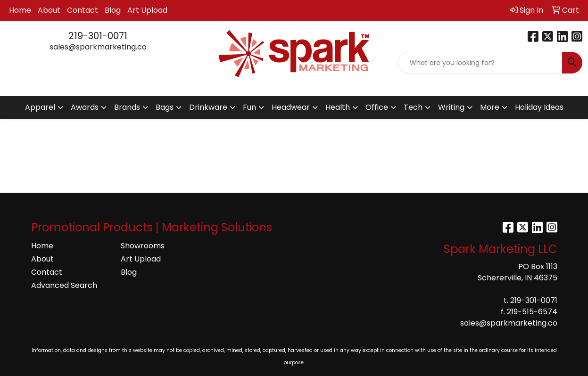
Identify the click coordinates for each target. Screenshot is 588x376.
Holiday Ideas (539, 107)
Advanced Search (64, 285)
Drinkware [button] (208, 107)
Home (20, 10)
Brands (127, 107)
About (49, 10)
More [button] (490, 107)
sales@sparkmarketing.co (98, 47)
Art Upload (147, 10)
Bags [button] (165, 107)
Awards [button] (85, 107)
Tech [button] (413, 107)
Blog (113, 10)
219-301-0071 (98, 36)
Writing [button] (451, 107)
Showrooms (143, 246)
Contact (83, 10)
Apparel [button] (40, 107)
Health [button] (338, 107)
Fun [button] (249, 107)
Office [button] (377, 107)
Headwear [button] (291, 107)
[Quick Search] (480, 63)
